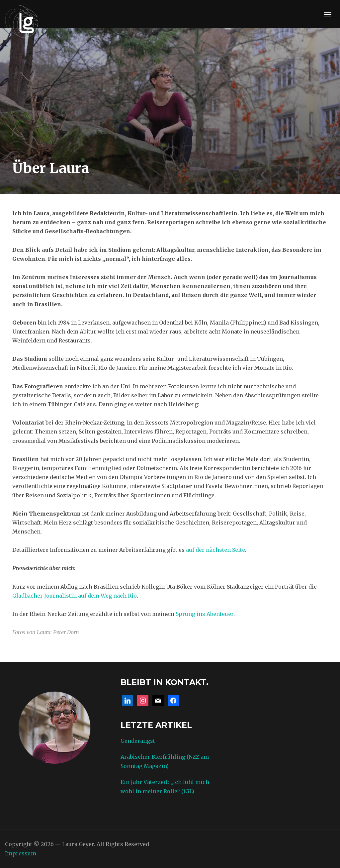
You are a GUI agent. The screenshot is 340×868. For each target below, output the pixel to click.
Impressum (21, 853)
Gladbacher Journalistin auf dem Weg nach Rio (75, 596)
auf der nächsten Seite (215, 550)
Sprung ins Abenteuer (205, 614)
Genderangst (138, 741)
